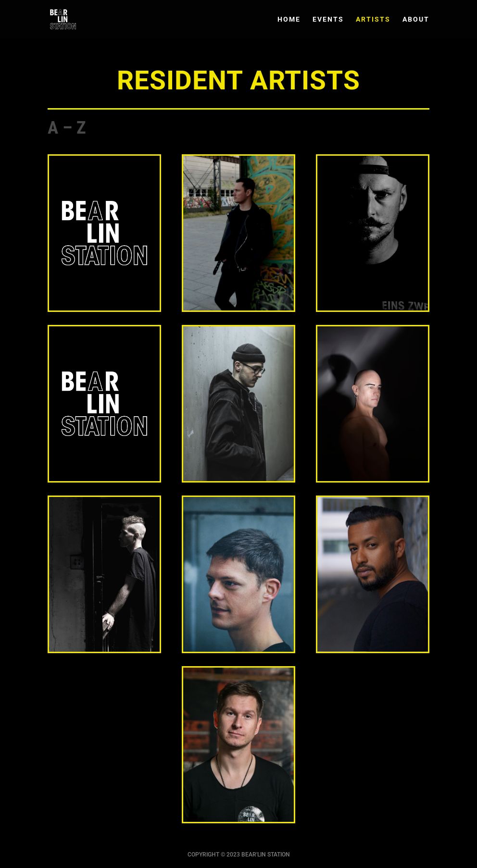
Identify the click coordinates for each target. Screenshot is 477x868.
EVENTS (328, 19)
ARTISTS (373, 19)
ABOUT (416, 19)
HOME (289, 19)
